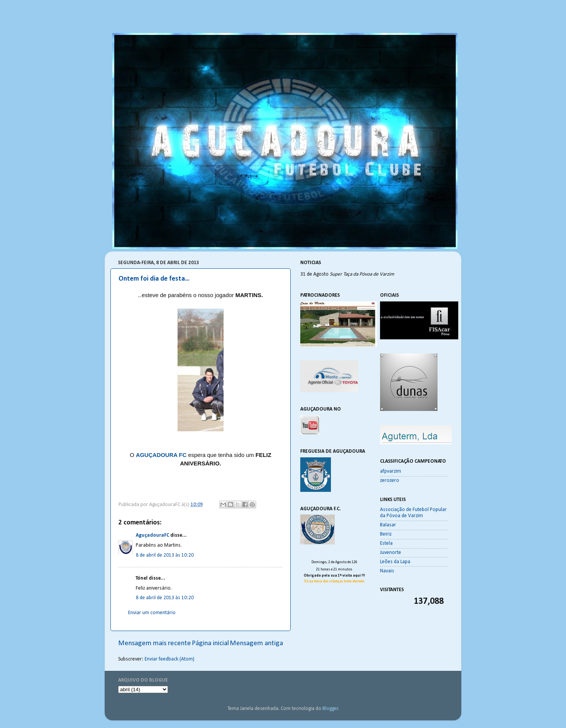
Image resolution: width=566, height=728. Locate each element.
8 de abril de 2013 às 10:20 (165, 555)
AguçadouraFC (152, 535)
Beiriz (386, 534)
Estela (386, 543)
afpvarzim (391, 471)
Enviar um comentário (152, 613)
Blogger (330, 709)
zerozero (390, 481)
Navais (387, 571)
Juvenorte (391, 553)
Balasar (388, 525)
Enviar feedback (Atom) (169, 659)
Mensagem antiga (256, 643)
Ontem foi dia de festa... (154, 279)
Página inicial (210, 643)
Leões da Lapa (395, 562)
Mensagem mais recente (155, 643)
